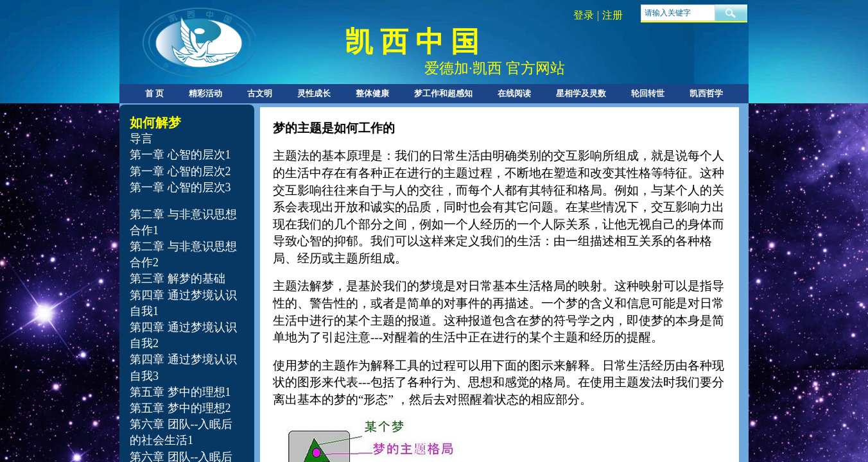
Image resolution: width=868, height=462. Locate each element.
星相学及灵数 (581, 93)
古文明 (260, 93)
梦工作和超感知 (443, 93)
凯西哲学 (706, 93)
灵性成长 (314, 93)
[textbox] (678, 13)
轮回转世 (648, 93)
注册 (612, 15)
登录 (584, 15)
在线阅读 (514, 93)
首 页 (154, 93)
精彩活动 (205, 93)
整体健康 (372, 93)
